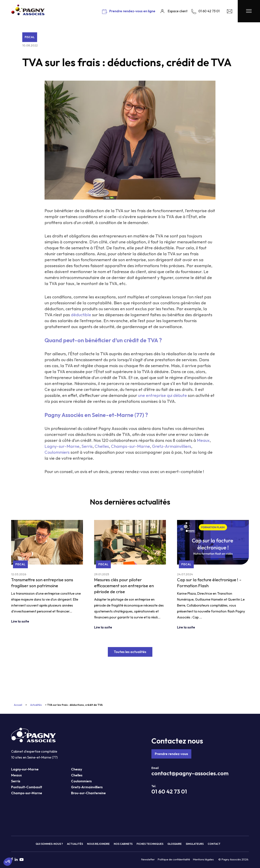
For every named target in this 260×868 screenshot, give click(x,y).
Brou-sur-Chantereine (88, 793)
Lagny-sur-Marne (25, 769)
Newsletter (148, 859)
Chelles (77, 775)
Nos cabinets (123, 844)
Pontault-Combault (27, 787)
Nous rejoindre (98, 844)
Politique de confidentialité (174, 859)
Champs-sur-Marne (27, 793)
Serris (16, 781)
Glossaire (175, 844)
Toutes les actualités (130, 652)
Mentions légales (203, 859)
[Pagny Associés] (28, 14)
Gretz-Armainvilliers (87, 787)
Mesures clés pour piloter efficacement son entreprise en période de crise (124, 586)
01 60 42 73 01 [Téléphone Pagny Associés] (169, 791)
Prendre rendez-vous (171, 754)
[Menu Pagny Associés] (249, 11)
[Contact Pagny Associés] (230, 12)
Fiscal (30, 37)
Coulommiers (81, 781)
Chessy (77, 769)
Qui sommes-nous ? (49, 844)
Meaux (16, 775)
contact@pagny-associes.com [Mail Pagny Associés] (190, 773)
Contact (214, 844)
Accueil (18, 705)
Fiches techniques (150, 844)
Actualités (36, 705)
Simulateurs (195, 844)
